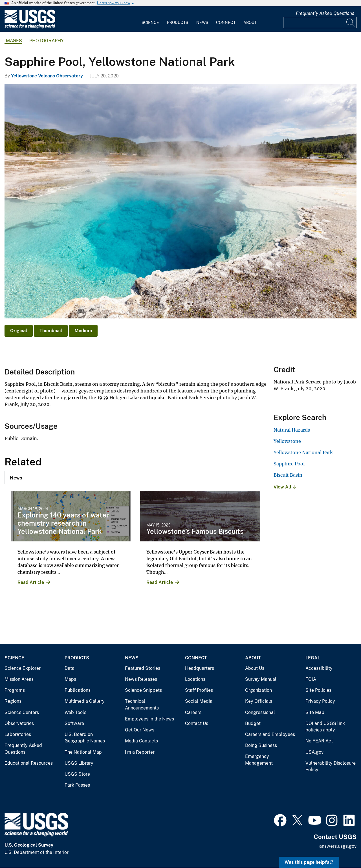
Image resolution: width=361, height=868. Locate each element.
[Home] (30, 27)
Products (178, 23)
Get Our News (140, 730)
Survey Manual (261, 679)
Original (19, 331)
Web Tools (75, 712)
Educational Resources (29, 763)
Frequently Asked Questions (325, 13)
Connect (226, 23)
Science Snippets (143, 690)
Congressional (260, 712)
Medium (83, 331)
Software (74, 723)
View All (285, 487)
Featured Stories (143, 668)
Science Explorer (23, 668)
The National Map (83, 752)
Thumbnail (51, 331)
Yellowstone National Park (303, 452)
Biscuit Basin (288, 475)
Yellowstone (287, 441)
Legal (313, 658)
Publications (78, 690)
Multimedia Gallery (85, 701)
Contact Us (197, 723)
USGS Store (77, 774)
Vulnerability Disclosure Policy (331, 767)
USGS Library (79, 763)
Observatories (19, 723)
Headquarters (200, 668)
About (250, 23)
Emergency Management (259, 760)
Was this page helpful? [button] (309, 862)
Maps (70, 679)
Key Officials (259, 701)
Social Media (199, 701)
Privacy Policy (320, 701)
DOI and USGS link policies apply (325, 727)
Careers (193, 712)
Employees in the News (149, 719)
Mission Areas (19, 679)
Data (70, 668)
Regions (13, 701)
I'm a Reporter (140, 752)
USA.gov (314, 752)
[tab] (16, 477)
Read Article (31, 582)
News (202, 23)
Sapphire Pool (289, 464)
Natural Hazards (292, 430)
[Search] (351, 23)
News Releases (141, 679)
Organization (258, 690)
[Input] (320, 23)
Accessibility (319, 668)
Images (13, 41)
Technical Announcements (142, 705)
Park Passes (77, 785)
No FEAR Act (319, 741)
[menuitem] (150, 19)
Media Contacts (141, 741)
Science (150, 23)
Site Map (315, 712)
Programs (15, 690)
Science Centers (22, 712)
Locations (195, 679)
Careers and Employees (270, 734)
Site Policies (318, 690)
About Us (255, 668)
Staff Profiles (199, 690)
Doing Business (261, 745)
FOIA (311, 679)
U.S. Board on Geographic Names (85, 738)
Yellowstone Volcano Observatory (47, 76)
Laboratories (18, 734)
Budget (253, 723)
